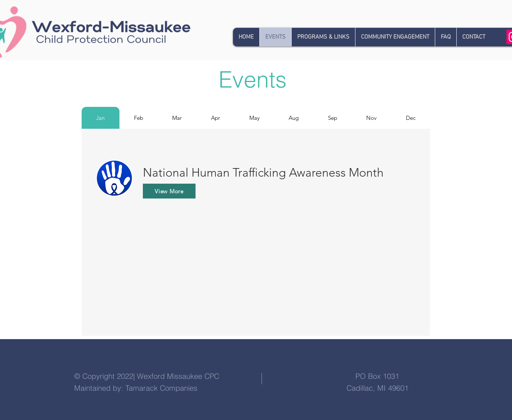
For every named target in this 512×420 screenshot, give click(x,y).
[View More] (169, 191)
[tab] (101, 118)
